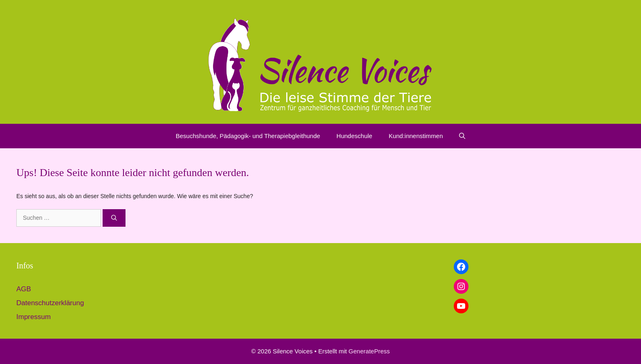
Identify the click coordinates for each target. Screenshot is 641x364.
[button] (462, 136)
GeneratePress (369, 351)
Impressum (34, 317)
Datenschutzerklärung (50, 303)
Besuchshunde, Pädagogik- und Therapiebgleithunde (248, 136)
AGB (24, 289)
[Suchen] (114, 218)
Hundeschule (354, 136)
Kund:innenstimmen (416, 136)
